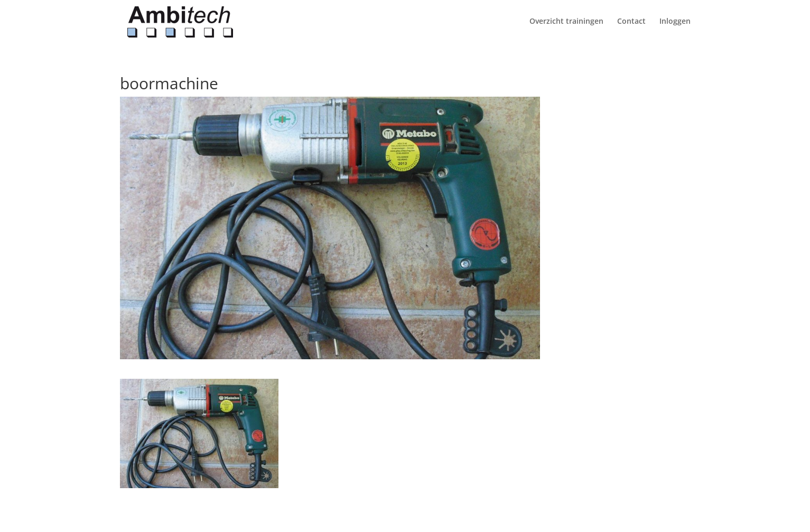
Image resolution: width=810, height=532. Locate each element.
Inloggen (675, 22)
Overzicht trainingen (566, 22)
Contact (631, 22)
